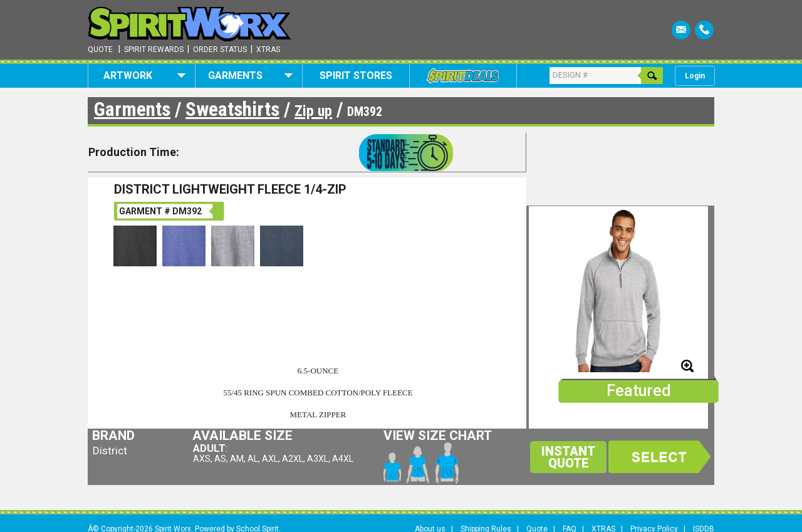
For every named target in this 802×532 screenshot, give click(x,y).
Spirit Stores (356, 76)
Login (695, 76)
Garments (250, 76)
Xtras (268, 50)
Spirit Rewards (154, 50)
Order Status (220, 50)
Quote (100, 50)
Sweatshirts (232, 109)
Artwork (144, 76)
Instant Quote (568, 457)
